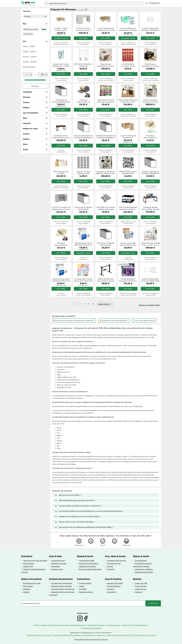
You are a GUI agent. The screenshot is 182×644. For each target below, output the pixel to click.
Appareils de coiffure (88, 566)
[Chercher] (46, 3)
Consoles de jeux (114, 563)
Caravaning (112, 592)
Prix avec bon (124, 265)
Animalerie (27, 556)
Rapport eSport (142, 625)
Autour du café (141, 583)
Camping (111, 589)
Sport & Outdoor (113, 579)
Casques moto (57, 569)
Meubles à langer (86, 592)
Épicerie (137, 579)
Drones (110, 566)
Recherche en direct (78, 625)
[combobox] (96, 3)
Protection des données (59, 625)
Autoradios (56, 566)
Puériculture (84, 579)
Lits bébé (83, 589)
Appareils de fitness (115, 583)
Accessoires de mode (32, 583)
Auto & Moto (55, 556)
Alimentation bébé (87, 561)
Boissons (139, 592)
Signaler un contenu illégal (149, 305)
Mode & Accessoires (31, 579)
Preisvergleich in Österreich (94, 635)
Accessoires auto (58, 561)
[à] (42, 75)
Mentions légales (41, 625)
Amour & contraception (89, 563)
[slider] (24, 80)
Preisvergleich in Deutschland (119, 635)
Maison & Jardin (141, 556)
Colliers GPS (28, 566)
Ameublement (141, 561)
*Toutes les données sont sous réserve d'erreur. (91, 639)
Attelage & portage (59, 563)
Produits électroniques (61, 579)
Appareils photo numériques (63, 589)
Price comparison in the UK (144, 635)
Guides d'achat (128, 625)
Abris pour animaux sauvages (35, 561)
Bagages (27, 589)
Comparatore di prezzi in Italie (39, 635)
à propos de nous (113, 625)
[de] (27, 75)
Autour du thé (141, 586)
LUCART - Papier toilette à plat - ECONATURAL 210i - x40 (61, 29)
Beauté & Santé (85, 556)
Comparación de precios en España (67, 635)
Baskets (26, 592)
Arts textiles (28, 586)
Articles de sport (114, 586)
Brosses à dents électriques (90, 569)
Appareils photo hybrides (61, 586)
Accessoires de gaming (117, 561)
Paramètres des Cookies (91, 628)
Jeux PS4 (111, 569)
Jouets (82, 586)
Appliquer (35, 86)
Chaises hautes (85, 583)
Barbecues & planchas (144, 572)
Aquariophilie (29, 563)
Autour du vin (141, 589)
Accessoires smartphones (62, 583)
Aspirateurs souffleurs (144, 569)
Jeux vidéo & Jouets (115, 556)
